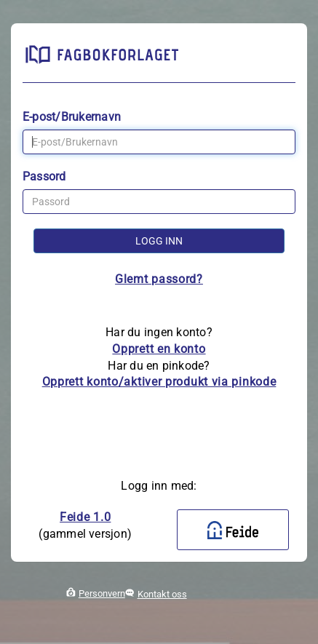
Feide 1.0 (85, 517)
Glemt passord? (159, 279)
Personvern (102, 593)
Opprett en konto (159, 349)
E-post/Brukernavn (72, 117)
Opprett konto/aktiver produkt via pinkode (159, 382)
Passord (44, 176)
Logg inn (159, 241)
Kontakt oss (162, 594)
